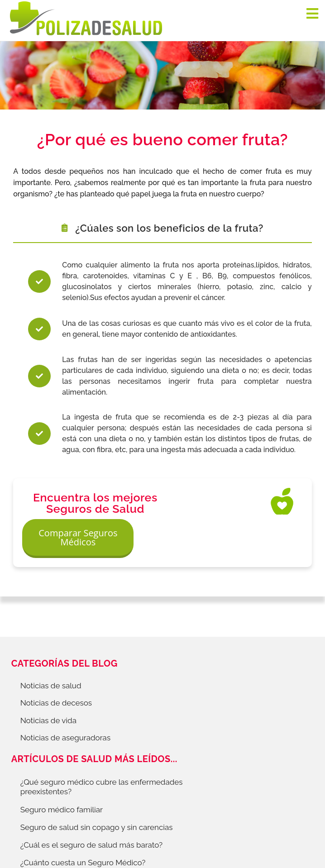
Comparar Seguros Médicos (253, 507)
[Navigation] (312, 14)
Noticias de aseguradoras (65, 712)
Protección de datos (52, 790)
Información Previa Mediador (258, 790)
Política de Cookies (124, 790)
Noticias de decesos (56, 677)
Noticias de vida (48, 695)
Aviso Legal (182, 790)
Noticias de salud (51, 660)
